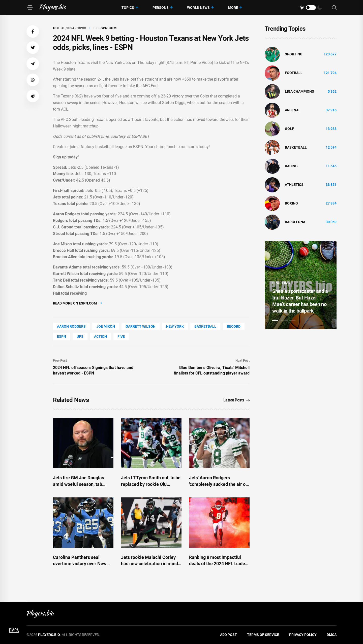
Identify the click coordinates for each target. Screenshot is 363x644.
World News (198, 8)
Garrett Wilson (141, 326)
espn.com (108, 28)
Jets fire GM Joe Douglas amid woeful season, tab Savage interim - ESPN (79, 484)
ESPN (62, 336)
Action (100, 336)
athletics (294, 185)
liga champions (299, 91)
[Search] (334, 8)
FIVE (121, 336)
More (233, 8)
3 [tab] (292, 320)
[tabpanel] (301, 285)
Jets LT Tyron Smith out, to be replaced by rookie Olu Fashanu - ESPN (151, 484)
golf (289, 129)
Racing (291, 166)
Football (294, 73)
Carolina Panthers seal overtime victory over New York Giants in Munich (80, 564)
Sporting (294, 54)
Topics (128, 8)
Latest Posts (237, 400)
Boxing (291, 203)
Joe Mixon (106, 326)
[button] (33, 31)
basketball (205, 326)
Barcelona (295, 222)
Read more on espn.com (77, 303)
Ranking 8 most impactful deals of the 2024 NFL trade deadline (217, 564)
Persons (161, 8)
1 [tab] (275, 320)
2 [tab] (284, 320)
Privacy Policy (303, 635)
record (234, 326)
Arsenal (293, 110)
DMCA (332, 635)
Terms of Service (263, 635)
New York (175, 326)
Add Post (229, 635)
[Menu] (30, 8)
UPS (80, 336)
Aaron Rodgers (71, 326)
